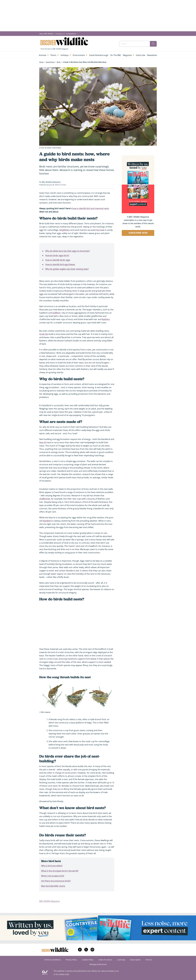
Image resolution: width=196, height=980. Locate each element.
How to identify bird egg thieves (60, 265)
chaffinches (45, 499)
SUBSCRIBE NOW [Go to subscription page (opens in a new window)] (138, 233)
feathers (106, 319)
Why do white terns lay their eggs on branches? (67, 251)
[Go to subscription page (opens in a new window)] (138, 213)
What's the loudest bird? (53, 876)
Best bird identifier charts (53, 886)
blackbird (47, 521)
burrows (100, 230)
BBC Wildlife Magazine (49, 901)
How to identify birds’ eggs (58, 260)
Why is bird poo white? (52, 866)
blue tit (43, 442)
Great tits (44, 334)
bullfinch (56, 313)
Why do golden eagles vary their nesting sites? (67, 269)
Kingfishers (64, 230)
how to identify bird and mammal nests (90, 208)
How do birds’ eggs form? (57, 256)
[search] (153, 44)
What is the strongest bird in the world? (60, 871)
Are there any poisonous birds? (56, 881)
